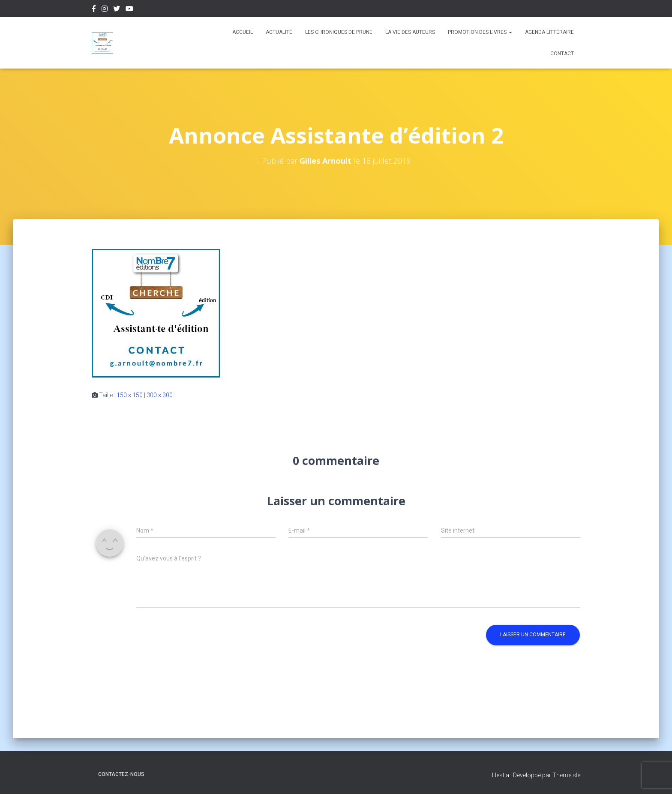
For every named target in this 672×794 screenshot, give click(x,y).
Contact (562, 54)
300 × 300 (160, 395)
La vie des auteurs (410, 32)
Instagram (105, 10)
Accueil (243, 32)
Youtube (129, 10)
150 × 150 (130, 395)
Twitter (117, 10)
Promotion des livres (480, 32)
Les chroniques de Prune (339, 32)
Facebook (94, 10)
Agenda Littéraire (549, 32)
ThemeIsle (566, 775)
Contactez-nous (121, 774)
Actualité (279, 32)
